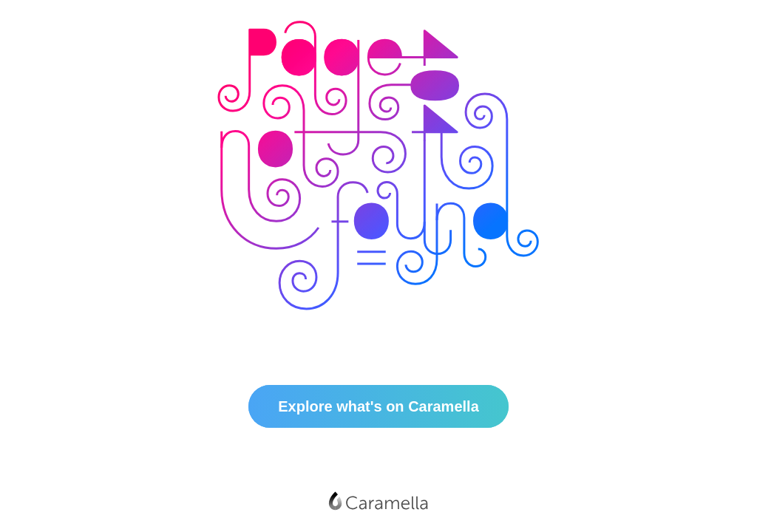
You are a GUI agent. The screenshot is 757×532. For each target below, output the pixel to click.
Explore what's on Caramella (378, 406)
